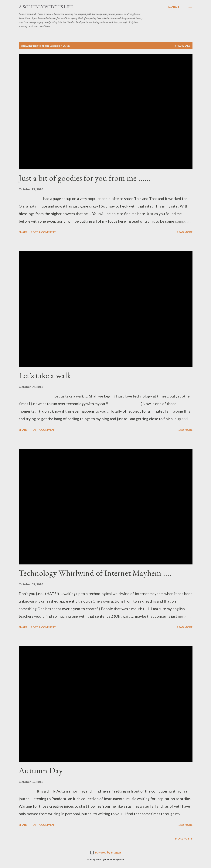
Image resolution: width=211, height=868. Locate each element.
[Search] (174, 7)
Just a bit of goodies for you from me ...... (85, 178)
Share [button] (23, 232)
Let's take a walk (45, 375)
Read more (185, 232)
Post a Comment (43, 232)
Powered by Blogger (106, 852)
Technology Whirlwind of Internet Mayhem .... (95, 573)
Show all (183, 46)
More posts (184, 838)
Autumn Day (41, 770)
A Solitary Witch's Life (46, 7)
